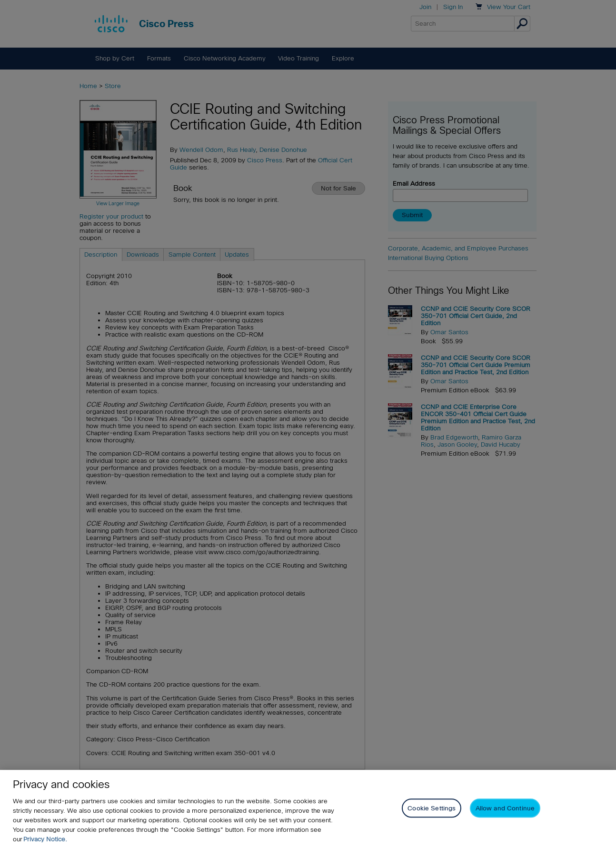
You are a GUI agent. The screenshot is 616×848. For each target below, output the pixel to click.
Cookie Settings (432, 808)
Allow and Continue (505, 808)
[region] (308, 809)
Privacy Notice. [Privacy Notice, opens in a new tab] (45, 839)
